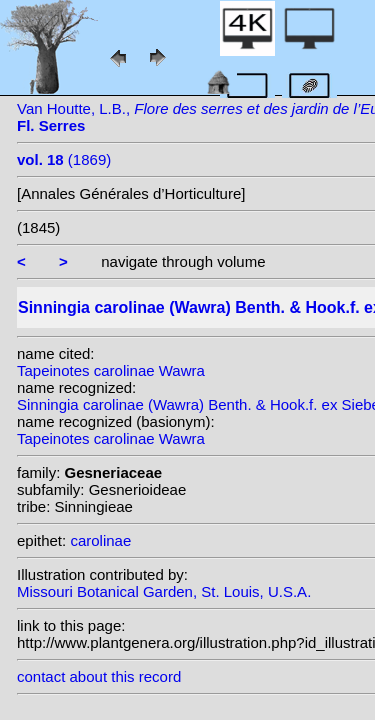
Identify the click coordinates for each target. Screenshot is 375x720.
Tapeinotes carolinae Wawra (111, 370)
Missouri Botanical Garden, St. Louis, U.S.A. (164, 591)
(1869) (64, 159)
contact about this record (99, 676)
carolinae (100, 540)
